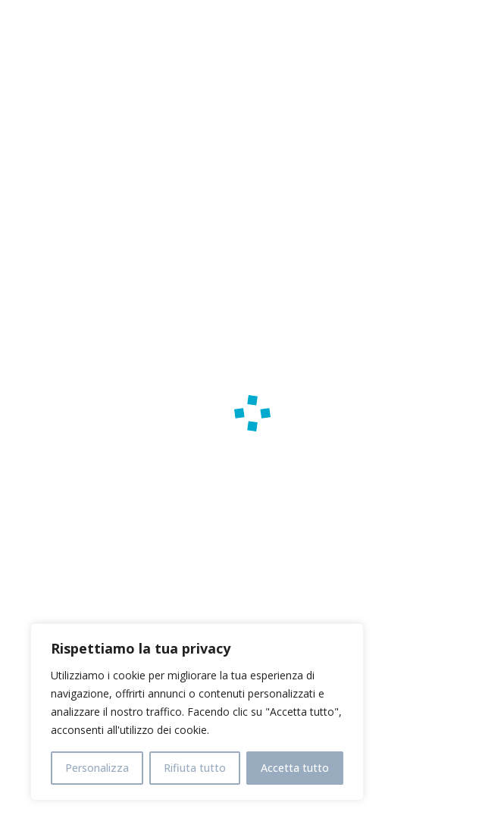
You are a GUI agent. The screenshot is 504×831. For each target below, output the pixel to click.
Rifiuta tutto (195, 768)
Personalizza (97, 768)
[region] (197, 712)
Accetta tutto (295, 768)
